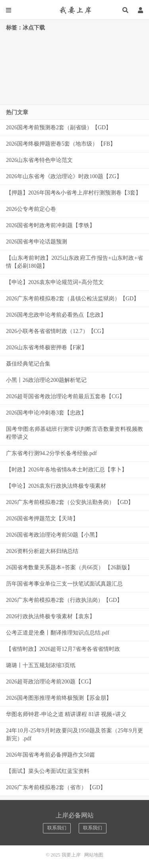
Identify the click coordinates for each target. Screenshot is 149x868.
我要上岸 (74, 10)
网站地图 (94, 855)
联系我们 (57, 828)
